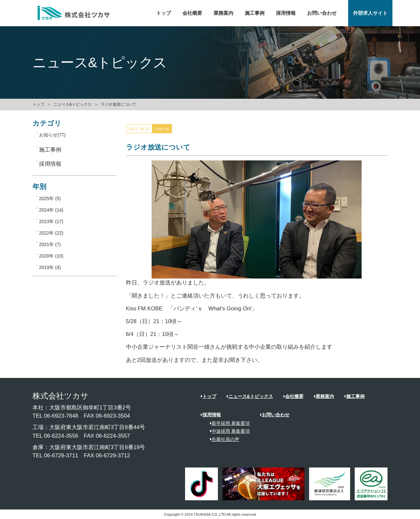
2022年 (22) (51, 233)
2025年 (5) (50, 198)
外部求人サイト (370, 13)
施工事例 (255, 13)
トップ (164, 13)
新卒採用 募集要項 (228, 423)
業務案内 (223, 13)
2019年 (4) (50, 267)
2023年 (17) (51, 221)
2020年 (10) (51, 256)
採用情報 (286, 13)
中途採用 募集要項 (228, 431)
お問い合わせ (322, 13)
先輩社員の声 (222, 439)
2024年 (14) (51, 210)
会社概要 (192, 13)
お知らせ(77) (52, 135)
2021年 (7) (50, 244)
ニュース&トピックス (73, 104)
